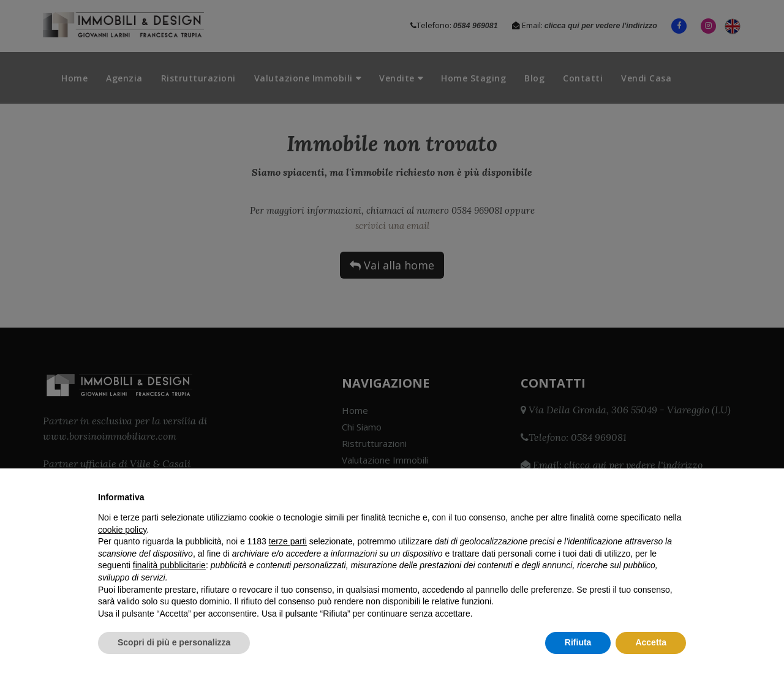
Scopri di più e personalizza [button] (174, 642)
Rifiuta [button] (578, 642)
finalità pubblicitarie (169, 565)
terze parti (288, 541)
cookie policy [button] (122, 530)
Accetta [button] (651, 642)
